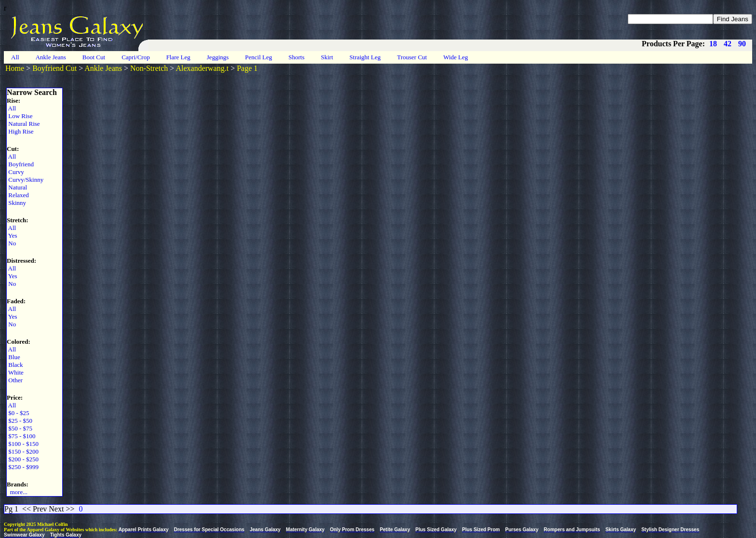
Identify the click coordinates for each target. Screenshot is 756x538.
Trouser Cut (412, 57)
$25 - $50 (20, 421)
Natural (17, 187)
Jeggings (218, 57)
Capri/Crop (136, 57)
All (15, 57)
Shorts (296, 57)
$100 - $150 (23, 444)
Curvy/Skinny (25, 180)
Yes (12, 235)
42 (728, 44)
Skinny (16, 203)
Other (15, 380)
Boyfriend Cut (54, 68)
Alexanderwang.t (202, 68)
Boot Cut (94, 57)
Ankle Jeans (51, 57)
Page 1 (247, 68)
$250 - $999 (23, 467)
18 (713, 44)
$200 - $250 (23, 459)
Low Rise (20, 116)
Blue (13, 357)
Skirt (327, 57)
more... (17, 492)
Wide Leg (455, 57)
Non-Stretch (149, 68)
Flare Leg (178, 57)
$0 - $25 (18, 413)
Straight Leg (365, 57)
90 (742, 44)
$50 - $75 (20, 428)
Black (15, 365)
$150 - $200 (23, 451)
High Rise (20, 131)
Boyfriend (20, 164)
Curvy (15, 172)
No (11, 243)
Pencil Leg (258, 57)
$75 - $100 (21, 436)
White (15, 372)
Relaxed (18, 195)
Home (15, 68)
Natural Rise (23, 124)
